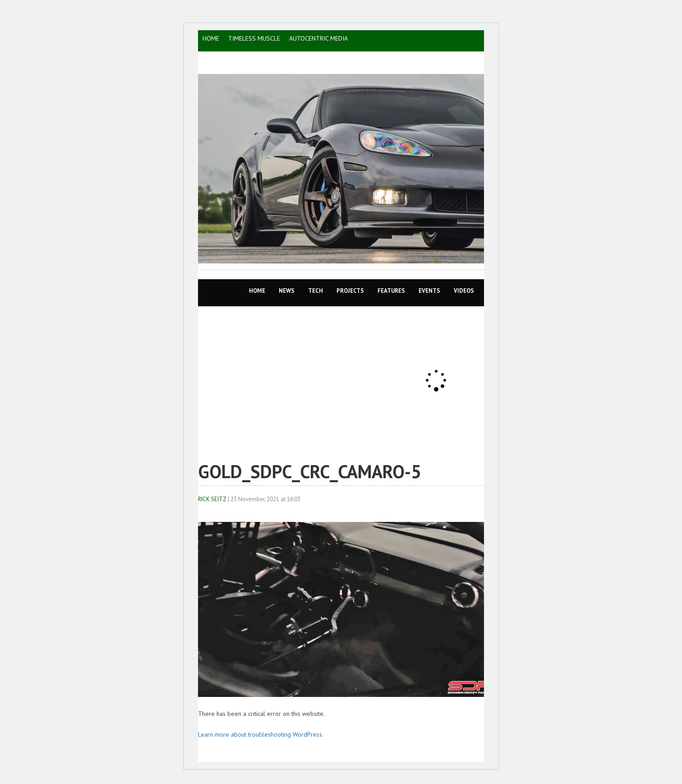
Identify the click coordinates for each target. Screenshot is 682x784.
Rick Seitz (212, 499)
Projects (350, 291)
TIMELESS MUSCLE (254, 38)
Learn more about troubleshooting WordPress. (261, 734)
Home (257, 291)
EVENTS (429, 291)
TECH (316, 291)
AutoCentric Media (318, 38)
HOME (211, 38)
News (287, 291)
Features (391, 291)
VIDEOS (464, 291)
